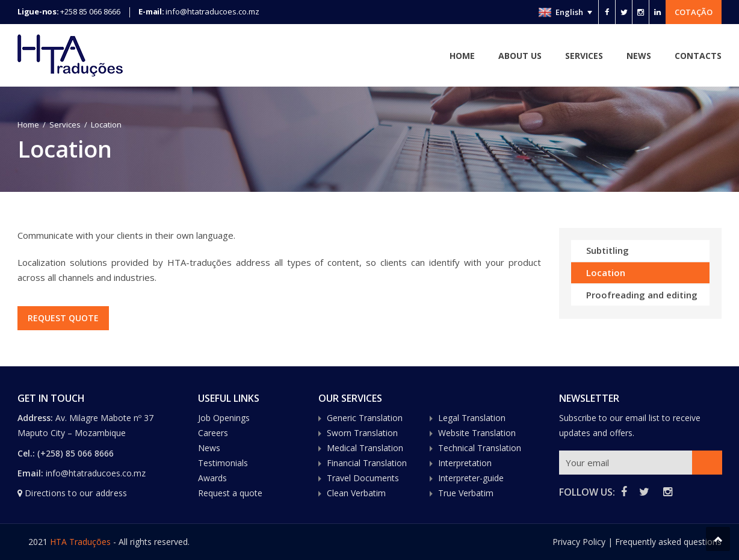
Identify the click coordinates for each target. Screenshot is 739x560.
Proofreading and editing (642, 295)
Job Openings (224, 418)
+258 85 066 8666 (90, 11)
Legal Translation (472, 418)
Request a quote (230, 493)
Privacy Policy (579, 542)
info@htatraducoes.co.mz (212, 11)
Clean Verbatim (356, 493)
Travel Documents (363, 478)
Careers (213, 433)
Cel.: (26, 453)
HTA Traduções (80, 542)
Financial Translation (367, 463)
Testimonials (223, 463)
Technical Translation (480, 448)
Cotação (694, 12)
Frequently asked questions (668, 542)
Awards (212, 478)
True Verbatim (466, 493)
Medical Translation (365, 448)
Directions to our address (76, 493)
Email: (30, 473)
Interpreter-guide (471, 478)
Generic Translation (365, 418)
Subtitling (608, 250)
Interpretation (465, 463)
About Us (520, 56)
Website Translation (477, 433)
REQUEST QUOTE (64, 318)
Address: (36, 418)
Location (606, 272)
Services (584, 56)
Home (462, 56)
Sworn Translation (362, 433)
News (639, 56)
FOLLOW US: (587, 492)
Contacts (698, 56)
